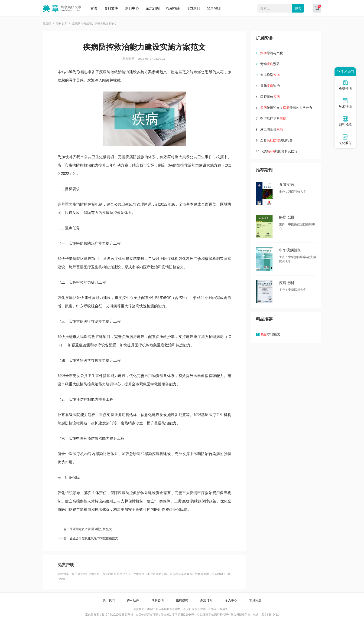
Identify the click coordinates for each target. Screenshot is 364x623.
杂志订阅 (153, 8)
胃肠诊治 (270, 86)
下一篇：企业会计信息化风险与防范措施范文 (88, 538)
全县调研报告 (276, 140)
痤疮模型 (270, 75)
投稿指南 (173, 8)
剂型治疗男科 (273, 118)
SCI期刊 (194, 8)
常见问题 (255, 600)
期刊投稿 (345, 121)
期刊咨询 (158, 600)
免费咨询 (345, 85)
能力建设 (199, 165)
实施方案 (214, 165)
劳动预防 (270, 64)
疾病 (129, 157)
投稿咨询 (182, 600)
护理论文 (271, 334)
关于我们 (109, 600)
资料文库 (111, 8)
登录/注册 (214, 8)
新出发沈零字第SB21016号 (178, 615)
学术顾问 (344, 72)
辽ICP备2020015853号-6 (117, 615)
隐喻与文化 (272, 53)
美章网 (47, 24)
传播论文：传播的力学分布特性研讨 (293, 108)
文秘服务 (345, 139)
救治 (145, 157)
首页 (94, 8)
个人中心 (231, 600)
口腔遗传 (270, 97)
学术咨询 (345, 103)
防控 (137, 157)
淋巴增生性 (272, 129)
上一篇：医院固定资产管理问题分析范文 (85, 529)
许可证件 (133, 600)
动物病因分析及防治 (280, 151)
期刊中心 (132, 8)
